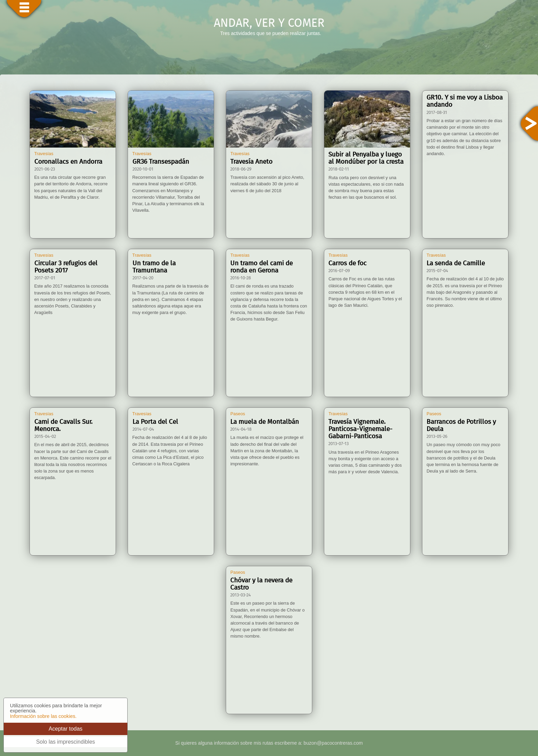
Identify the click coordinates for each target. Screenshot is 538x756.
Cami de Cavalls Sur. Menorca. (63, 426)
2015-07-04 (437, 271)
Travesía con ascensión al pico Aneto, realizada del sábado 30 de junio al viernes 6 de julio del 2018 (267, 184)
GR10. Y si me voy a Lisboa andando (465, 101)
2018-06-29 (241, 169)
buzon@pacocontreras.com (333, 743)
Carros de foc (347, 263)
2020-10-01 (143, 169)
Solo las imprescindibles (66, 742)
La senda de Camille (456, 263)
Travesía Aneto (251, 162)
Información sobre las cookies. (43, 716)
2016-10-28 (241, 278)
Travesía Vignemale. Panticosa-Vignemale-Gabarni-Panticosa (360, 429)
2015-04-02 (45, 437)
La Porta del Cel (155, 422)
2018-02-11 (339, 169)
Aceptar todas (66, 729)
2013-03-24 (241, 595)
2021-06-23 (45, 169)
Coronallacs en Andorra (68, 162)
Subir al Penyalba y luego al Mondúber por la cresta (366, 158)
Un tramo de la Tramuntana (154, 267)
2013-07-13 (338, 444)
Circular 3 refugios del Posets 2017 (66, 267)
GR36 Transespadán (161, 162)
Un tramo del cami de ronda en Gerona (261, 267)
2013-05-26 (437, 437)
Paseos (238, 414)
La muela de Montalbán (265, 422)
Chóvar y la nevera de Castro (261, 584)
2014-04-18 (241, 429)
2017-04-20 (143, 278)
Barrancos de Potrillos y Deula (461, 426)
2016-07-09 (339, 271)
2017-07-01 (45, 278)
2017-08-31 (437, 113)
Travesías (44, 154)
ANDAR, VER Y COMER (269, 23)
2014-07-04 (143, 429)
